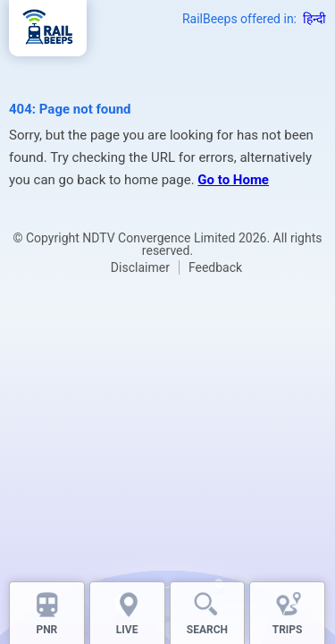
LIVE (127, 630)
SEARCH (207, 630)
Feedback (215, 267)
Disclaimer (140, 267)
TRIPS (288, 630)
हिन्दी (314, 19)
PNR (46, 630)
